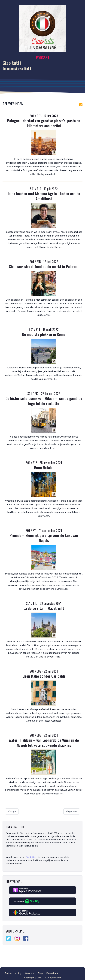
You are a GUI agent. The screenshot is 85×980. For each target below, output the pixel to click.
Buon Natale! (44, 467)
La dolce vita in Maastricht (44, 608)
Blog (40, 973)
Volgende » (72, 811)
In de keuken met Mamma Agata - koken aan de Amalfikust (44, 196)
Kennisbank (52, 973)
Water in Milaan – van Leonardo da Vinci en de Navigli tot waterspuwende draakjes (44, 743)
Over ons (30, 973)
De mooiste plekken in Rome (44, 334)
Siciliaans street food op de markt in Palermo (44, 266)
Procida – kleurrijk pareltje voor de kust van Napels (44, 538)
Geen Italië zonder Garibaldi (44, 676)
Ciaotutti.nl (31, 857)
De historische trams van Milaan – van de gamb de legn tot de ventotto (44, 401)
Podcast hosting (13, 973)
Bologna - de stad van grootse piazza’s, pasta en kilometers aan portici (44, 123)
